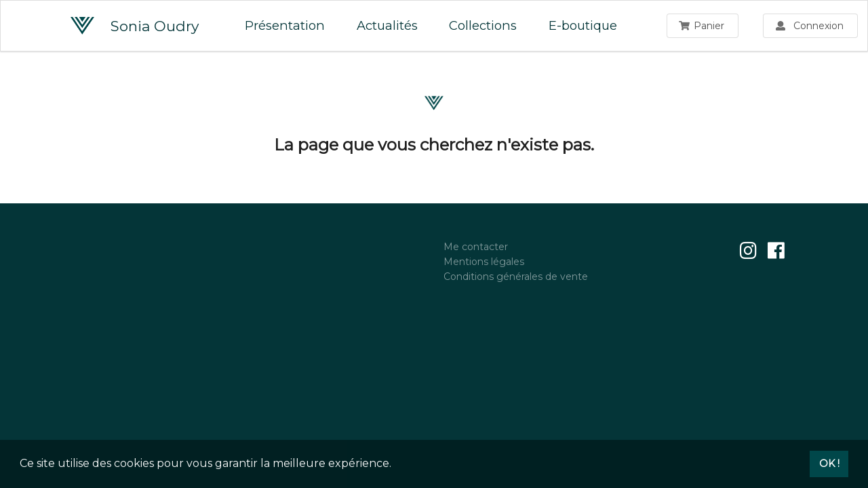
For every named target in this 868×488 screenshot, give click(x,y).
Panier (702, 26)
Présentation (285, 25)
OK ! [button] (829, 464)
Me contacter (476, 247)
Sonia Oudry (135, 26)
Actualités (387, 25)
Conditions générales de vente (516, 276)
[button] (396, 465)
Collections (483, 25)
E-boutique (583, 25)
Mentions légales (484, 262)
